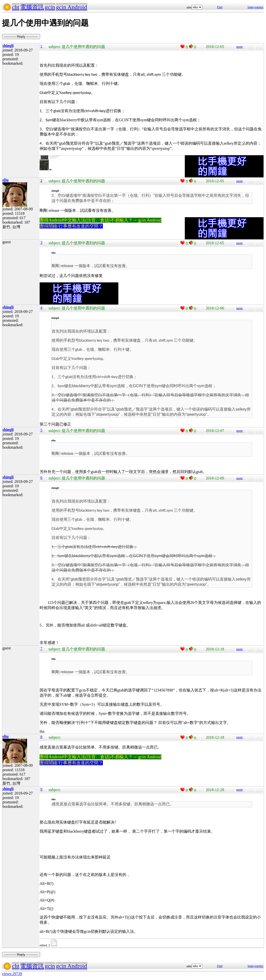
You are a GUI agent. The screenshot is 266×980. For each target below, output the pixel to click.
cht (16, 7)
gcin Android (72, 7)
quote (240, 47)
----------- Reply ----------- (21, 37)
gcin (50, 7)
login (251, 7)
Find (220, 7)
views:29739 (12, 974)
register (259, 7)
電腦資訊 (32, 7)
